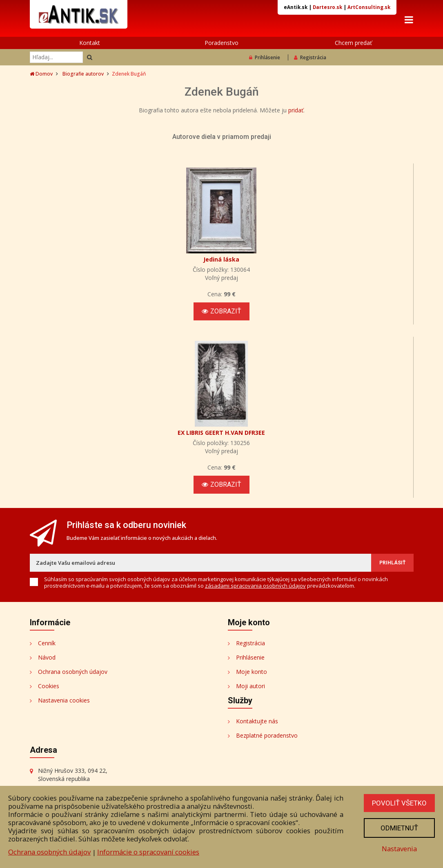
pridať (296, 110)
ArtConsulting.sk (369, 7)
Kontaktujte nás (257, 721)
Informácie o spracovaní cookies (148, 852)
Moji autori (250, 686)
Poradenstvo (221, 43)
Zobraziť (221, 311)
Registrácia (310, 57)
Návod (47, 657)
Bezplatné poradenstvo (267, 735)
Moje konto (252, 672)
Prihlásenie (265, 57)
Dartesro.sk (327, 7)
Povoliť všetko (399, 803)
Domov (41, 74)
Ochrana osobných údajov (73, 672)
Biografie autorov (83, 74)
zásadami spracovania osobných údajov (255, 586)
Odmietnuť (399, 828)
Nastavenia (399, 849)
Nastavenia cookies (64, 700)
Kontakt (90, 43)
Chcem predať (353, 43)
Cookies (49, 686)
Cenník (47, 643)
